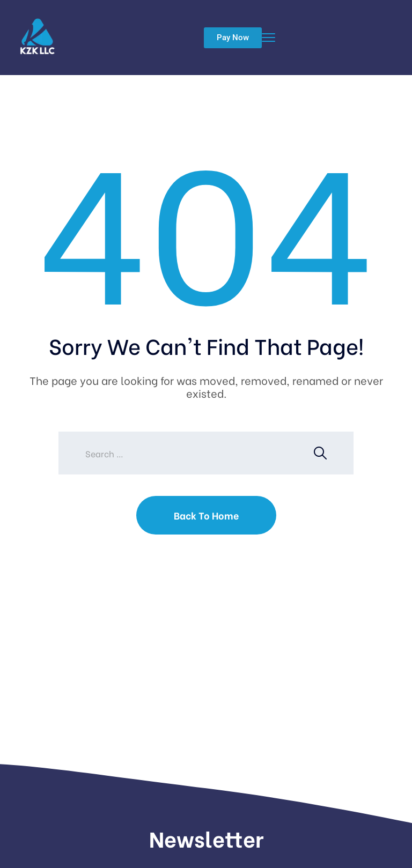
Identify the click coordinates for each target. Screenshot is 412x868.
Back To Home (206, 515)
